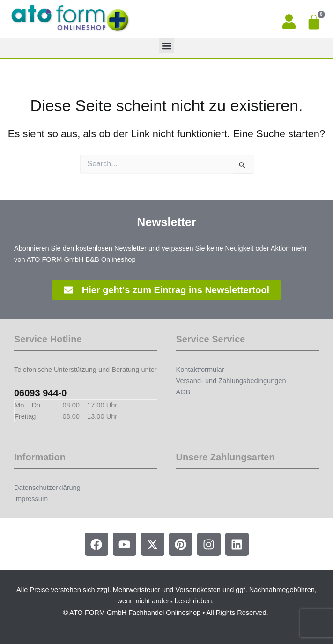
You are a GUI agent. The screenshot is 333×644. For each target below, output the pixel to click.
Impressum (31, 499)
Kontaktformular (200, 370)
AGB (183, 392)
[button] (166, 46)
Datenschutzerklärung (47, 488)
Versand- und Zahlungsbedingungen (231, 381)
